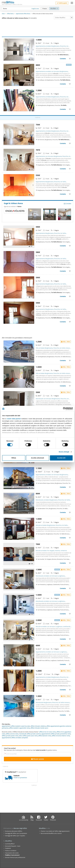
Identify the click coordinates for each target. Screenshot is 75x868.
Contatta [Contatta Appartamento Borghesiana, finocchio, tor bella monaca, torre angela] (63, 194)
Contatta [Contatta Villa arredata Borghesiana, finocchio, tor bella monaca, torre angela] (63, 360)
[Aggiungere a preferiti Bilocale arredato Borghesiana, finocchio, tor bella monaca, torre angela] (70, 538)
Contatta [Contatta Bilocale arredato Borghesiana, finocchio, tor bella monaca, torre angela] (63, 538)
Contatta (68, 204)
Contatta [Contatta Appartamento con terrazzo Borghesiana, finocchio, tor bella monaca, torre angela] (63, 169)
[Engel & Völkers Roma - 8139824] (35, 214)
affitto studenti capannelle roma (20, 728)
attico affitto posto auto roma (28, 736)
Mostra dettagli (64, 452)
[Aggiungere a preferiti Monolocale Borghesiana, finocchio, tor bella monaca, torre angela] (70, 715)
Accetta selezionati (37, 458)
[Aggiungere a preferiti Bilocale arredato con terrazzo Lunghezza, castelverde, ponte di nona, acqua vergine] (70, 639)
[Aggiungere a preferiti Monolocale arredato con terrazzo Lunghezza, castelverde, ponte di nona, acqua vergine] (70, 588)
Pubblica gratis (62, 3)
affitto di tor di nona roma (47, 732)
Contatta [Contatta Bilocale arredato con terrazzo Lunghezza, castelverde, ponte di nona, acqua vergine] (63, 639)
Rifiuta (14, 458)
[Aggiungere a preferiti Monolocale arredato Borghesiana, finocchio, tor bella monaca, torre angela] (70, 512)
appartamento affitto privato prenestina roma (56, 734)
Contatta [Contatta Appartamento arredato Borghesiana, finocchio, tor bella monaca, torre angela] (63, 59)
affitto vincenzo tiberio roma (61, 736)
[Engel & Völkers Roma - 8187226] (65, 214)
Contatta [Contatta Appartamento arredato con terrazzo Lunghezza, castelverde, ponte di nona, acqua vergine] (63, 664)
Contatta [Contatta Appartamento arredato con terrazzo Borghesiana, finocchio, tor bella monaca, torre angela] (63, 84)
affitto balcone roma (45, 736)
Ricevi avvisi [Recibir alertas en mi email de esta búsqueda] (37, 759)
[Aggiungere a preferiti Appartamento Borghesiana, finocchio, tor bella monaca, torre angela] (70, 194)
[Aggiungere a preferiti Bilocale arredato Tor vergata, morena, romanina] (70, 563)
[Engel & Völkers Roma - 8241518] (50, 214)
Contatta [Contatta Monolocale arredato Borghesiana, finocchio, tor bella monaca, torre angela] (63, 512)
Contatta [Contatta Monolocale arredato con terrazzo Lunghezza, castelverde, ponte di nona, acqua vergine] (63, 588)
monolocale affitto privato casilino (30, 734)
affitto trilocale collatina (38, 726)
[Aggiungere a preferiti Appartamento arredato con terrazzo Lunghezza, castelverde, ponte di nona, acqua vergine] (70, 664)
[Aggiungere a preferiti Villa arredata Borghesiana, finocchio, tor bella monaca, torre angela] (70, 360)
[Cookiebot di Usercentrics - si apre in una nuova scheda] (64, 409)
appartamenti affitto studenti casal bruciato (16, 726)
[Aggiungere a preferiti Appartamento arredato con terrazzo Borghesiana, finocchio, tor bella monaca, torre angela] (70, 84)
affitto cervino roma (12, 734)
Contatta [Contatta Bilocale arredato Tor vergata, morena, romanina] (63, 563)
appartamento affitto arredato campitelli (15, 738)
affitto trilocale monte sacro (39, 728)
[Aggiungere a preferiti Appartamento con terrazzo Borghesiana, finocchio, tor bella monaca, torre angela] (70, 169)
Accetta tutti (61, 458)
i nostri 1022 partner (14, 419)
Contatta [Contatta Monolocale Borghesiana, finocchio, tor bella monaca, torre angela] (63, 715)
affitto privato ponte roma (10, 736)
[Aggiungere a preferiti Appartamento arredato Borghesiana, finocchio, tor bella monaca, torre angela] (70, 59)
